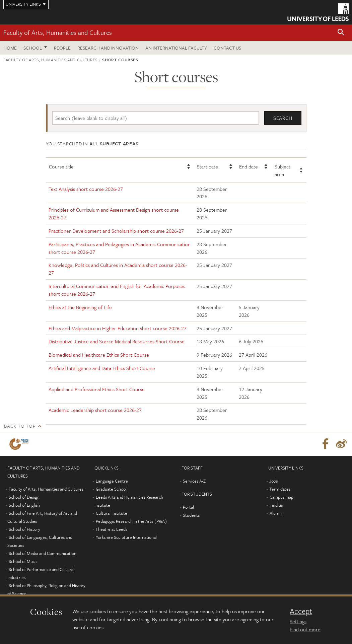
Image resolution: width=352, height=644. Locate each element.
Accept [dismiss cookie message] (301, 611)
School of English (24, 505)
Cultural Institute (112, 513)
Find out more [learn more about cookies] (305, 629)
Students (191, 515)
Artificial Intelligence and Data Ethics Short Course (102, 368)
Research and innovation (108, 48)
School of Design (24, 497)
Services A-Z (194, 481)
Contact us (227, 48)
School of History (24, 529)
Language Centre (112, 481)
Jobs (273, 481)
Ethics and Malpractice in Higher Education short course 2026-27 (118, 328)
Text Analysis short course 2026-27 (86, 189)
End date (249, 166)
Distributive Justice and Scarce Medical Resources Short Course (117, 342)
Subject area (283, 170)
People (62, 48)
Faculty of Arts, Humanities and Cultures (58, 32)
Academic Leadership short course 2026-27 (95, 410)
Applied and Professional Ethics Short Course (97, 389)
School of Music (23, 561)
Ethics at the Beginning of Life (80, 307)
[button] (341, 33)
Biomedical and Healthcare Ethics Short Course (99, 355)
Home (10, 48)
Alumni (276, 513)
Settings (298, 621)
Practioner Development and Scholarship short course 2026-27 (116, 231)
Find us (276, 505)
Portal (188, 507)
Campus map (281, 497)
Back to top (20, 426)
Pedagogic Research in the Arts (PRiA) (131, 521)
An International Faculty (176, 48)
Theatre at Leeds (111, 529)
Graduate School (111, 489)
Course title (61, 166)
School (33, 48)
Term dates (280, 489)
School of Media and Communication (43, 553)
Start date (207, 166)
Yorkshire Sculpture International (126, 537)
